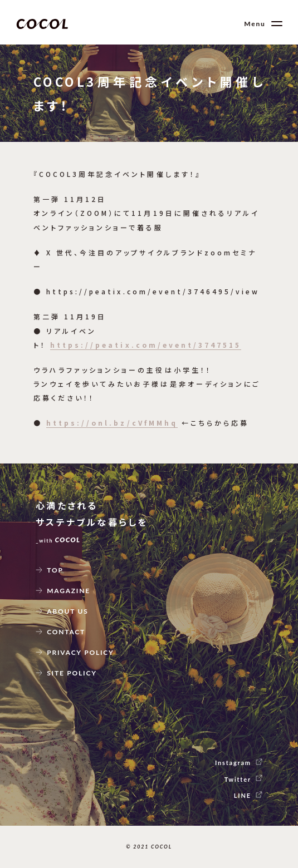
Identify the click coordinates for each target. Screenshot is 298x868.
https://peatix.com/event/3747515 (146, 345)
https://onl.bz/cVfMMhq (112, 423)
